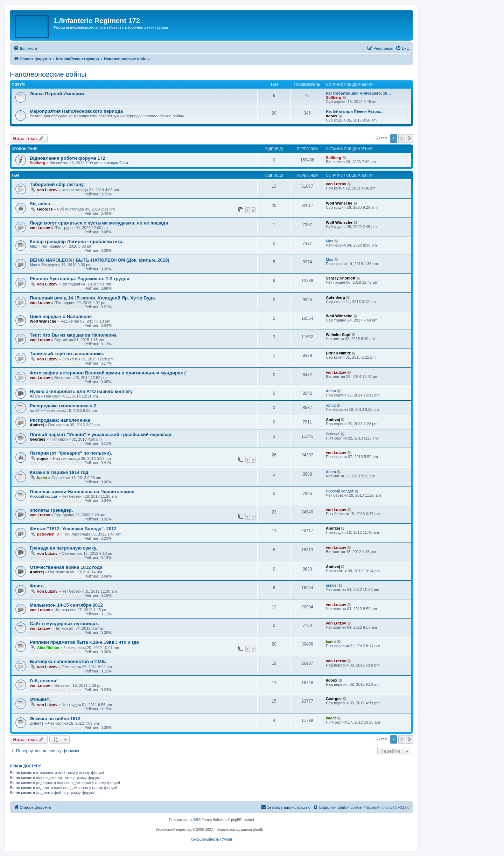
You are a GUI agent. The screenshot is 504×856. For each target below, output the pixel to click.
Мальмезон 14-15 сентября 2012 (66, 605)
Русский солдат (44, 496)
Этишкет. (40, 699)
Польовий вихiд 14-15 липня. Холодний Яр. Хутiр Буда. (93, 298)
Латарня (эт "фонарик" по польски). (71, 453)
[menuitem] (25, 48)
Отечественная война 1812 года (66, 567)
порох (332, 116)
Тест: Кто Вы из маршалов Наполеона (73, 335)
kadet (42, 478)
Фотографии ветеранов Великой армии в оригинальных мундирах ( (108, 373)
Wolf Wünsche (339, 203)
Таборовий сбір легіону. (57, 184)
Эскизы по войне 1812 (55, 719)
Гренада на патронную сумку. (64, 548)
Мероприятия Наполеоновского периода (76, 111)
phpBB (193, 820)
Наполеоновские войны (48, 74)
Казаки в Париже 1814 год (59, 472)
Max (33, 246)
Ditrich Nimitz (338, 353)
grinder (332, 585)
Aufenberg (335, 297)
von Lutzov (47, 190)
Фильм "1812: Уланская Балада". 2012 (73, 529)
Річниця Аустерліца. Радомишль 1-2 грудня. (80, 279)
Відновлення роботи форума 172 (68, 158)
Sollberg (334, 97)
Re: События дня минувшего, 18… (359, 93)
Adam (35, 396)
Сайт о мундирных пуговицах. (64, 624)
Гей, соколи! (44, 681)
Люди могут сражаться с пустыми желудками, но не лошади (99, 223)
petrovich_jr (48, 534)
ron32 (35, 410)
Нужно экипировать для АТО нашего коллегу (81, 391)
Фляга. (37, 586)
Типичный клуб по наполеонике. (67, 354)
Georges (45, 209)
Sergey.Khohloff (341, 278)
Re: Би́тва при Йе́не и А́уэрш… (355, 111)
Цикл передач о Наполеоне (61, 316)
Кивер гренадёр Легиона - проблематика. (77, 241)
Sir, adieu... (42, 204)
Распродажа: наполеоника (60, 420)
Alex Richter (48, 648)
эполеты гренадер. (51, 510)
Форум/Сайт (118, 163)
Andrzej (37, 425)
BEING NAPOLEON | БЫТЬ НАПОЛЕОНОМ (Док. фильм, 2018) (100, 260)
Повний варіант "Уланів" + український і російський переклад (101, 434)
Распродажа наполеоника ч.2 (63, 406)
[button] (409, 138)
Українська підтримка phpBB (240, 830)
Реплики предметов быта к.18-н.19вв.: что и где (84, 642)
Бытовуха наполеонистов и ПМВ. (68, 661)
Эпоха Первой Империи (57, 94)
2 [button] (402, 138)
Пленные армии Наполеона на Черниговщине (82, 492)
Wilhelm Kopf (338, 334)
